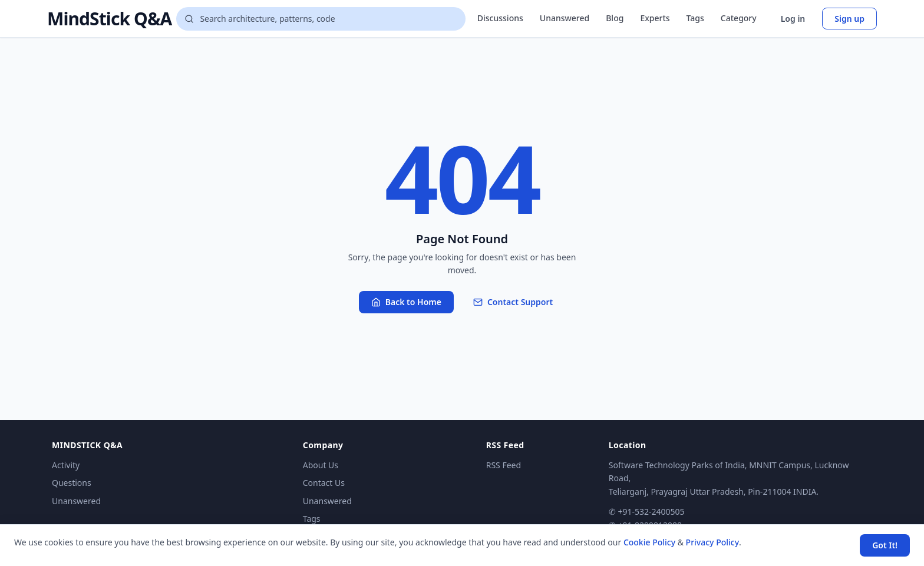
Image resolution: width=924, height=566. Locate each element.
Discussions (500, 18)
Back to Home (406, 302)
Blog (615, 18)
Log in (793, 19)
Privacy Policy (712, 542)
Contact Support (513, 302)
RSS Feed (504, 465)
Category (739, 18)
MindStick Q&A (109, 19)
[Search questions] (321, 19)
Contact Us (324, 483)
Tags (695, 18)
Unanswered (565, 18)
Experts (655, 18)
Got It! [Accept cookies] (885, 545)
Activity (66, 465)
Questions (72, 483)
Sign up (849, 19)
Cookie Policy (649, 542)
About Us (321, 465)
